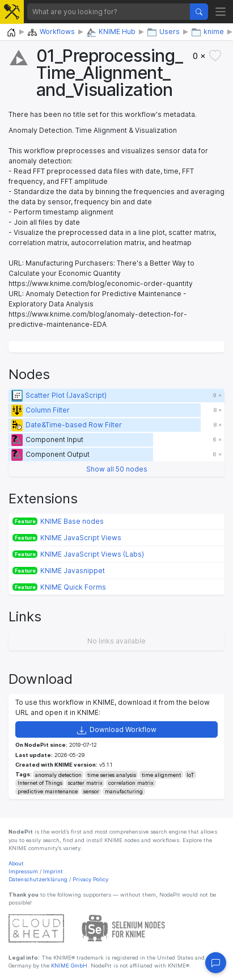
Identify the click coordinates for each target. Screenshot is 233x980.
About (16, 863)
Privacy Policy (90, 879)
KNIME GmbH (68, 966)
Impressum (23, 871)
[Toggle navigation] (221, 12)
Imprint (53, 871)
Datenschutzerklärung (38, 879)
